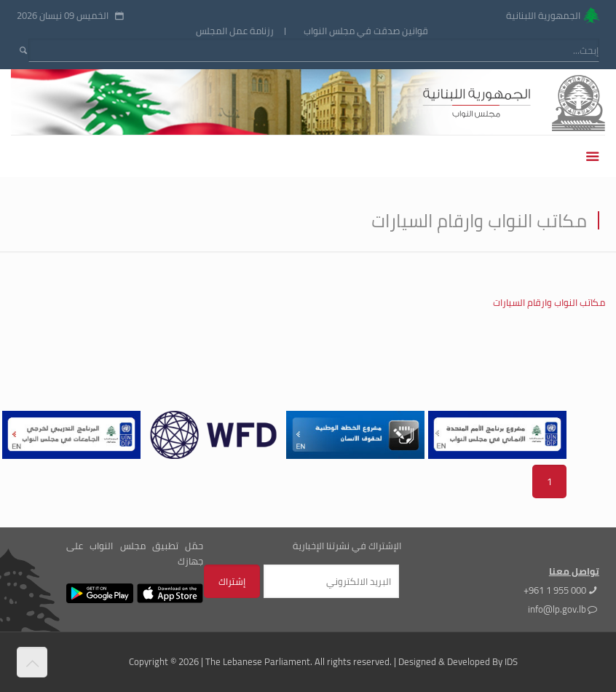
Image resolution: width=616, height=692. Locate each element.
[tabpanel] (212, 435)
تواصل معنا (574, 571)
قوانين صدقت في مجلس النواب (366, 31)
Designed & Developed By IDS (458, 661)
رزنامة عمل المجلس (235, 31)
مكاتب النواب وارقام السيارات (549, 302)
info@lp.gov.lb (557, 609)
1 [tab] (549, 481)
